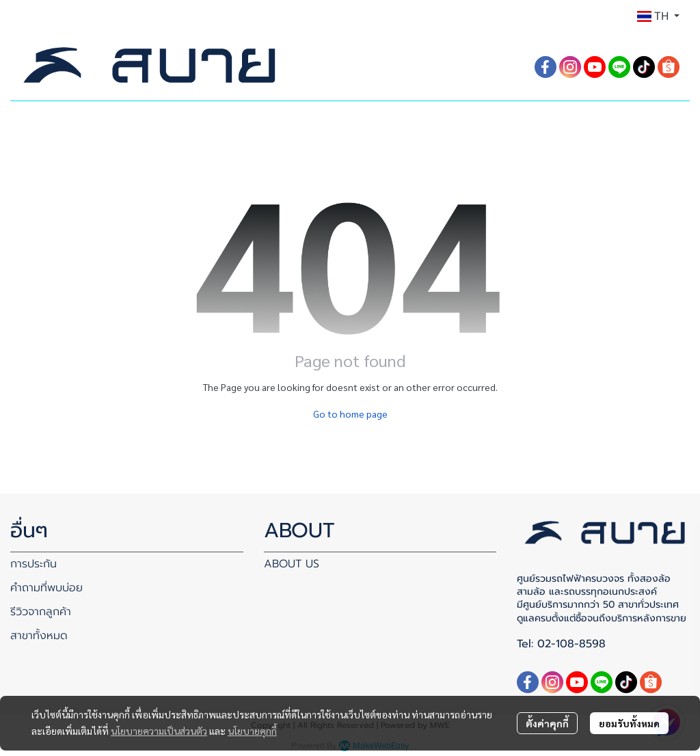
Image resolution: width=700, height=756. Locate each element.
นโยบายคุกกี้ (252, 731)
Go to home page (350, 414)
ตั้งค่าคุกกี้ (547, 723)
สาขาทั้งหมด (39, 636)
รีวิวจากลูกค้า (41, 612)
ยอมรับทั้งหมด (629, 723)
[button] (658, 16)
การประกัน (33, 564)
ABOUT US (292, 564)
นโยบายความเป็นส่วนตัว (159, 731)
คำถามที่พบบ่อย (46, 588)
